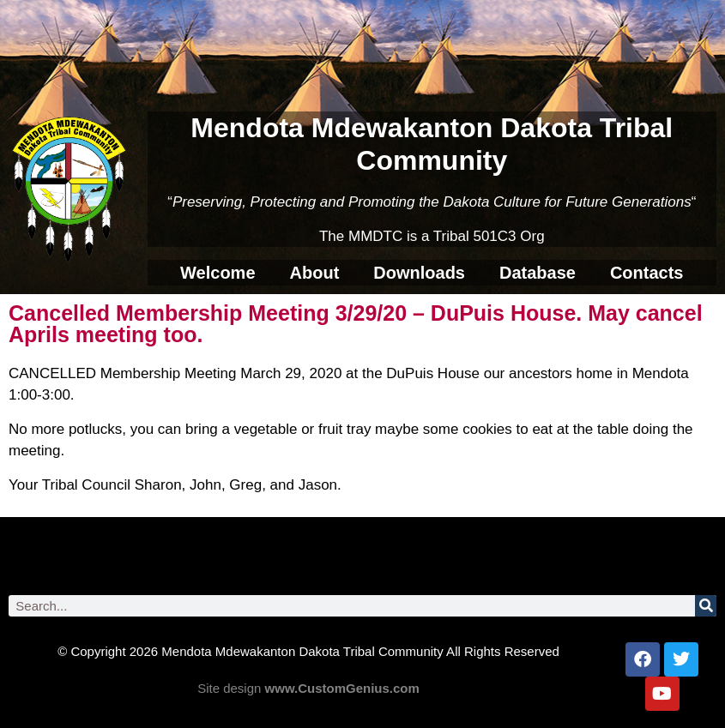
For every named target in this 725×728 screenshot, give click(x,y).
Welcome (217, 273)
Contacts (647, 273)
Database (538, 273)
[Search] (706, 606)
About (315, 273)
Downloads (419, 273)
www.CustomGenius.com (342, 688)
